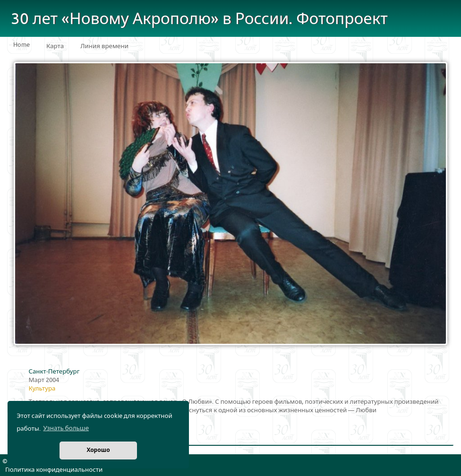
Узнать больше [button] (66, 428)
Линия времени (104, 46)
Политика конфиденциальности (54, 470)
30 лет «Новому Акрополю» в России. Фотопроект (199, 19)
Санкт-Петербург (54, 372)
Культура (42, 389)
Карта (55, 46)
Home (21, 45)
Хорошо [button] (98, 450)
